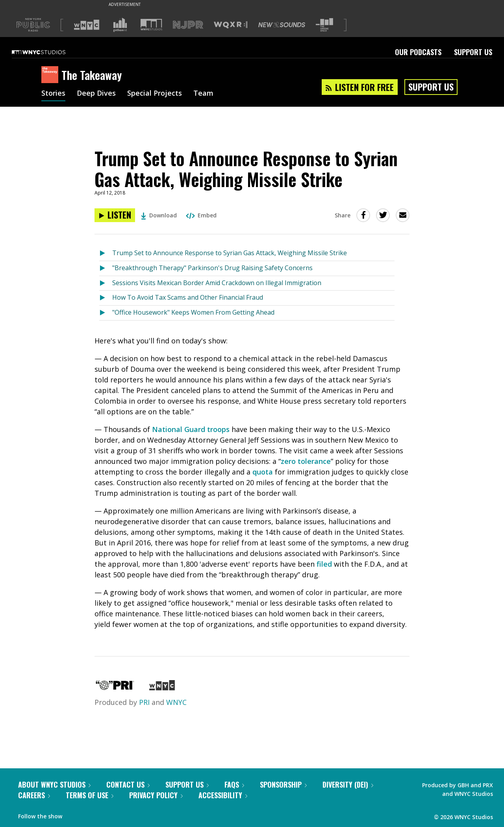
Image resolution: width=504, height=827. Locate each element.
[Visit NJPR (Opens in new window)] (188, 25)
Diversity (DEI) (348, 784)
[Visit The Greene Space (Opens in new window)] (324, 25)
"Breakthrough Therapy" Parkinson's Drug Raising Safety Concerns (212, 268)
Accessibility (223, 795)
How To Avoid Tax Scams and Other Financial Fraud (188, 297)
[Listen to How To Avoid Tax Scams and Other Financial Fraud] (106, 298)
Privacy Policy (156, 795)
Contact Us (128, 784)
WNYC (176, 702)
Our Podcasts (418, 52)
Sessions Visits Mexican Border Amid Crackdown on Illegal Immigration (217, 283)
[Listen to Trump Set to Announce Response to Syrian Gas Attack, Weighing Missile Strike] (115, 215)
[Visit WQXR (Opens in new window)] (231, 25)
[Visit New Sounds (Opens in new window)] (282, 25)
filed (324, 564)
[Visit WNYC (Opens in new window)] (87, 25)
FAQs (234, 784)
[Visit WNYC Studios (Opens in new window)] (151, 25)
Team (203, 94)
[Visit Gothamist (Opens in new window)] (120, 25)
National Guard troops (191, 429)
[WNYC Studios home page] (48, 52)
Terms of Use (90, 795)
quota (263, 472)
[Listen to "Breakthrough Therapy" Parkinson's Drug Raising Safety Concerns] (106, 268)
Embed (201, 215)
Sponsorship (283, 784)
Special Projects (155, 94)
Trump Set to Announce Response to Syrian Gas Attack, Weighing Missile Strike (230, 253)
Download (159, 215)
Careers (34, 795)
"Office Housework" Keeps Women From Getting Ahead (193, 312)
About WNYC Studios (54, 784)
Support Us (473, 52)
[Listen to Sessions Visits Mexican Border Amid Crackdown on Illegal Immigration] (106, 283)
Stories (53, 94)
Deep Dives (96, 94)
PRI (144, 702)
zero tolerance (306, 461)
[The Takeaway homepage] (51, 75)
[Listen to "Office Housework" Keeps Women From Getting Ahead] (106, 313)
